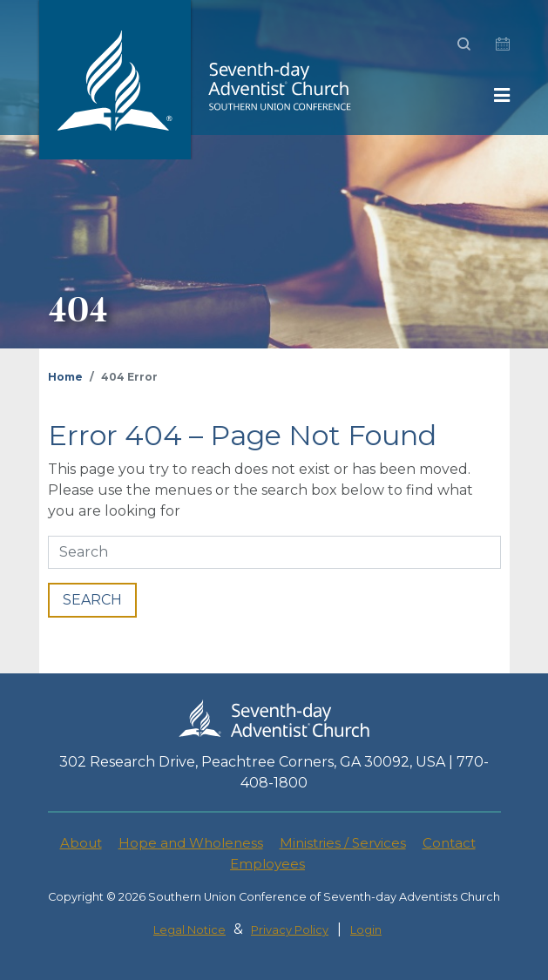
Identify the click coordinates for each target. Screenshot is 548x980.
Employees (267, 864)
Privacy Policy (290, 930)
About (81, 843)
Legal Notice (189, 930)
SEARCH (92, 600)
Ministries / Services (343, 843)
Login (366, 930)
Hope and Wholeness (191, 843)
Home (65, 377)
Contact (449, 843)
